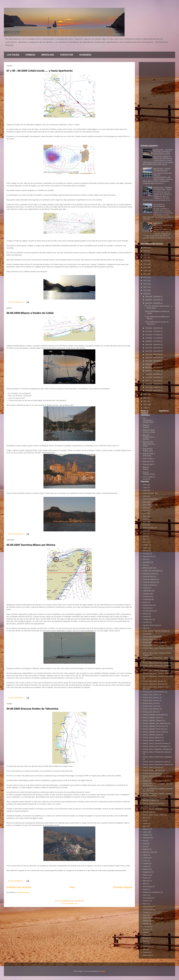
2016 (145, 271)
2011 (145, 287)
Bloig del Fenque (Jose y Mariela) (149, 437)
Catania (146, 588)
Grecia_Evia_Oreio (150, 712)
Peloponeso (147, 907)
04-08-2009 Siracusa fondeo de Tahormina (32, 709)
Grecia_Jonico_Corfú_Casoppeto (155, 746)
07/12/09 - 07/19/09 (153, 335)
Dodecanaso (148, 605)
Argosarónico (148, 556)
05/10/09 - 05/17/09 (153, 364)
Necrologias (147, 898)
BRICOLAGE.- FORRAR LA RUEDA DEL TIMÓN (163, 189)
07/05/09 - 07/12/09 (153, 338)
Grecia (145, 634)
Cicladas (146, 594)
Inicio (72, 887)
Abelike (146, 545)
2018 (145, 264)
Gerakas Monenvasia (151, 625)
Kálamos (146, 835)
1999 (145, 408)
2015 (145, 274)
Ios (144, 821)
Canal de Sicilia (149, 585)
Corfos (145, 602)
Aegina (145, 548)
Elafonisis (146, 608)
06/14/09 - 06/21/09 (153, 348)
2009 (145, 294)
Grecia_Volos (148, 812)
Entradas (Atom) (23, 892)
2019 (145, 261)
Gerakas (146, 622)
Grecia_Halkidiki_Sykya (152, 735)
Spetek (145, 938)
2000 (145, 404)
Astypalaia (147, 562)
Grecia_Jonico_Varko (151, 773)
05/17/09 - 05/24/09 (153, 361)
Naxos (145, 895)
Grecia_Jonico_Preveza (152, 767)
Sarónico (146, 929)
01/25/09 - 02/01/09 (153, 390)
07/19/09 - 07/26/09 (153, 331)
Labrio (145, 855)
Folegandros (147, 619)
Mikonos (146, 881)
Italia (145, 826)
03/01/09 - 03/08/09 (153, 384)
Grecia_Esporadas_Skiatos (153, 681)
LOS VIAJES (13, 55)
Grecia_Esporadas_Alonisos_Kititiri (156, 673)
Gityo (145, 628)
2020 (145, 258)
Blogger (102, 971)
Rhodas (146, 924)
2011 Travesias (149, 505)
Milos (145, 884)
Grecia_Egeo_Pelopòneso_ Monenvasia (158, 658)
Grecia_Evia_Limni (150, 703)
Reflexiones (147, 921)
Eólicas (146, 614)
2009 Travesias (149, 493)
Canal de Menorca (150, 582)
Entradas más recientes (19, 887)
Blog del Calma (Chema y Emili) (149, 431)
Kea (144, 841)
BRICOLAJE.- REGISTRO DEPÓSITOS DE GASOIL (163, 225)
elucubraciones (148, 611)
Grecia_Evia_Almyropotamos (154, 692)
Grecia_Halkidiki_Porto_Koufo (154, 732)
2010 (145, 290)
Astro (145, 559)
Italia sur (146, 829)
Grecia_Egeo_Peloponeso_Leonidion (157, 666)
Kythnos (146, 849)
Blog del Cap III (149, 464)
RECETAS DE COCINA (152, 918)
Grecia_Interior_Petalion (152, 740)
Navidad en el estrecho (151, 892)
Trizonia (146, 952)
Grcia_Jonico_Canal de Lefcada (155, 631)
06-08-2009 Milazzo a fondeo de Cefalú (30, 313)
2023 (145, 248)
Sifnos (145, 935)
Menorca (146, 875)
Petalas (146, 912)
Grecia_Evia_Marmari (151, 709)
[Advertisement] (157, 103)
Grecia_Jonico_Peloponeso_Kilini (155, 762)
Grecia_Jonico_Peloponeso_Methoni (157, 765)
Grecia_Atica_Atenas (151, 637)
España (146, 617)
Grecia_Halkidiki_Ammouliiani (154, 715)
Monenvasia (147, 886)
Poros (145, 915)
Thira (145, 949)
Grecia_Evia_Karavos (151, 697)
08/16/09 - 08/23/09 (153, 297)
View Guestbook (62, 901)
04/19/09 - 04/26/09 (153, 374)
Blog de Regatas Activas (149, 473)
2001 (145, 401)
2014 (145, 277)
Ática (145, 565)
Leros (145, 861)
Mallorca (146, 869)
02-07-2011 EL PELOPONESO (159, 206)
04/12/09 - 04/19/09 (153, 377)
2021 (145, 254)
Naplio (145, 889)
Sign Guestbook (77, 901)
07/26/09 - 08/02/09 (153, 328)
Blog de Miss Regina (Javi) (148, 450)
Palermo (146, 901)
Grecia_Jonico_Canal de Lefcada (155, 743)
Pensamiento (148, 909)
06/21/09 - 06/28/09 (153, 345)
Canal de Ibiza (148, 576)
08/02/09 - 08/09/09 (153, 303)
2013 (145, 280)
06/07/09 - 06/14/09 (153, 351)
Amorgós (146, 553)
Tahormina (147, 947)
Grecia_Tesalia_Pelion (151, 809)
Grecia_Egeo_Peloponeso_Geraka (156, 663)
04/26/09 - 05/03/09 (153, 371)
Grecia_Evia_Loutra (150, 706)
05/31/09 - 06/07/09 (153, 354)
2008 (145, 395)
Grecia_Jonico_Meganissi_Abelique (156, 749)
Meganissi (147, 872)
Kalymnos (147, 838)
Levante (146, 863)
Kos (144, 846)
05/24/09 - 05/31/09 (153, 358)
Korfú (145, 843)
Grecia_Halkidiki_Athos (152, 718)
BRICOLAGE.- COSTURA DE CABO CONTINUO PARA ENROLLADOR (163, 152)
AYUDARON (85, 55)
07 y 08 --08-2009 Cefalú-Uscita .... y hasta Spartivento (40, 71)
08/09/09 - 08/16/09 (153, 300)
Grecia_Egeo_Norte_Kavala (153, 642)
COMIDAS (30, 55)
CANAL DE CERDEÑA (151, 571)
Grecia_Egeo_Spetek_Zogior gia (155, 670)
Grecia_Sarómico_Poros (152, 803)
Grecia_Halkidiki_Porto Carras (154, 726)
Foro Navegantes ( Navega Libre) (148, 420)
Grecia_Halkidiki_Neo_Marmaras (155, 723)
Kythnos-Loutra (149, 852)
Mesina (146, 878)
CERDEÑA (147, 591)
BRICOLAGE (48, 55)
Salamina (146, 926)
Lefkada (146, 858)
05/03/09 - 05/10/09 (153, 367)
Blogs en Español (146, 426)
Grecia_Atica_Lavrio (150, 639)
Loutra (145, 866)
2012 (145, 284)
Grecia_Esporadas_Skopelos (154, 684)
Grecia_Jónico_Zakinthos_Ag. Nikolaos (158, 776)
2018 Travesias (149, 528)
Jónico (145, 832)
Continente (147, 599)
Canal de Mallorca (150, 579)
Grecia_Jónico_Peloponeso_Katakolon (157, 757)
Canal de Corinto (149, 574)
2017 (145, 267)
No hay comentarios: (16, 302)
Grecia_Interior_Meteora (152, 738)
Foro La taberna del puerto (149, 478)
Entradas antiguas (123, 887)
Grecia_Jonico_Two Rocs (152, 770)
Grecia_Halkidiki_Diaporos (153, 720)
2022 (145, 251)
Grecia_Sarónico (149, 806)
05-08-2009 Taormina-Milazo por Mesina (31, 545)
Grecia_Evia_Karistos (151, 700)
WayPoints (147, 955)
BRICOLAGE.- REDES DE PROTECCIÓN (162, 170)
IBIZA (145, 818)
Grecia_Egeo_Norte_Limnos (153, 645)
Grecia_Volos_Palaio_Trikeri (153, 815)
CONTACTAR (67, 55)
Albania (146, 551)
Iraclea (145, 823)
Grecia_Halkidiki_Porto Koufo (154, 729)
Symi (145, 941)
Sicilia (145, 932)
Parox (145, 904)
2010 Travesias (149, 499)
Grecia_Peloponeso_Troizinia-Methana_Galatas (154, 800)
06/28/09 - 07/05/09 (153, 341)
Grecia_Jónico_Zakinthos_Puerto (155, 781)
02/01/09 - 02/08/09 (153, 387)
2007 (145, 398)
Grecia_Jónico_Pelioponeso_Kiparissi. (157, 752)
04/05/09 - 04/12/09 (153, 381)
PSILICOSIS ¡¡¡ (149, 459)
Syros (145, 944)
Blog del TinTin (148, 461)
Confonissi (147, 597)
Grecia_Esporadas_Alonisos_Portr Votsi (158, 676)
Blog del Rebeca (146, 468)
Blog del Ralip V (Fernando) (149, 455)
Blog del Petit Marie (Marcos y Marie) (149, 444)
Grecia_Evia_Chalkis (151, 695)
